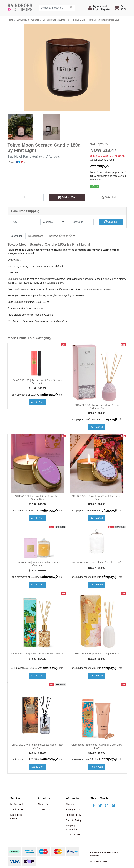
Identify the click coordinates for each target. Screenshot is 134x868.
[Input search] (53, 8)
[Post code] (82, 222)
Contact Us (44, 809)
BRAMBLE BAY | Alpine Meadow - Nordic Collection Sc (97, 407)
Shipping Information (71, 827)
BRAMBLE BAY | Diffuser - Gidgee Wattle (97, 654)
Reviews (62, 236)
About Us (43, 804)
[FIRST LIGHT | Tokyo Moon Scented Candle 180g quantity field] (26, 197)
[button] (99, 8)
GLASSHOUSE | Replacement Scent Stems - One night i (37, 382)
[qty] (23, 222)
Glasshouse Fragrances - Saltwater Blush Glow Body (97, 746)
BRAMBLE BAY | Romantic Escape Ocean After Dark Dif (37, 746)
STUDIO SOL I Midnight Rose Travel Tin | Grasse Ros (37, 498)
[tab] (17, 236)
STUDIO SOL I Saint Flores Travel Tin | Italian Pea (97, 498)
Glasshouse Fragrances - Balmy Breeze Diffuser (37, 654)
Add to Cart (67, 197)
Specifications (36, 236)
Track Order (17, 809)
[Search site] (71, 8)
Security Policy (73, 820)
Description (17, 236)
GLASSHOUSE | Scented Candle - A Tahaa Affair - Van (37, 564)
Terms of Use (72, 835)
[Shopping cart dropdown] (120, 8)
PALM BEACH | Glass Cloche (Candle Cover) (97, 563)
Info (60, 395)
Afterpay (70, 804)
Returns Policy (73, 815)
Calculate (111, 222)
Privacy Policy (73, 809)
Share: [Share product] (16, 162)
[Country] (52, 222)
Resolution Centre (16, 817)
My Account (17, 804)
